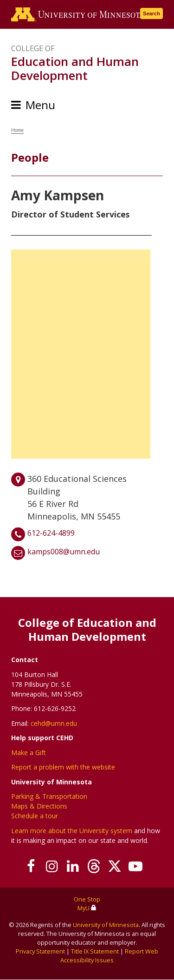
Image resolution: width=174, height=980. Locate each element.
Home (17, 130)
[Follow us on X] (115, 866)
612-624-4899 (51, 533)
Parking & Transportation (49, 796)
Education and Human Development (75, 68)
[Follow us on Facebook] (31, 866)
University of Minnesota (106, 925)
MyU (87, 908)
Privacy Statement (40, 951)
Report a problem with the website (63, 767)
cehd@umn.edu (54, 723)
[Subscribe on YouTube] (136, 866)
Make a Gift (29, 753)
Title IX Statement (95, 951)
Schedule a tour (35, 816)
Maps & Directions (39, 806)
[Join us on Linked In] (73, 866)
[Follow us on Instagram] (52, 866)
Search (151, 13)
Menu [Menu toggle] (40, 105)
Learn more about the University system (72, 831)
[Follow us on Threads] (94, 866)
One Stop (87, 899)
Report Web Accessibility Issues (109, 956)
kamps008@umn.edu (64, 552)
